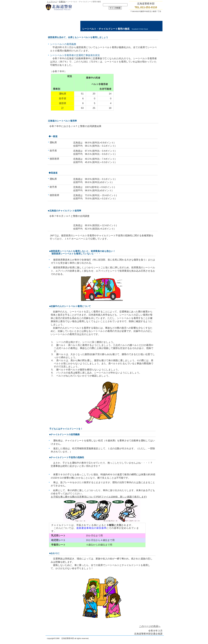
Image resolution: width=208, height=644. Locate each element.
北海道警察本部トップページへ (73, 7)
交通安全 (62, 2)
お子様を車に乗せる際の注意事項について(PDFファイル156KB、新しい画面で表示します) (99, 497)
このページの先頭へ (150, 626)
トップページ (52, 2)
